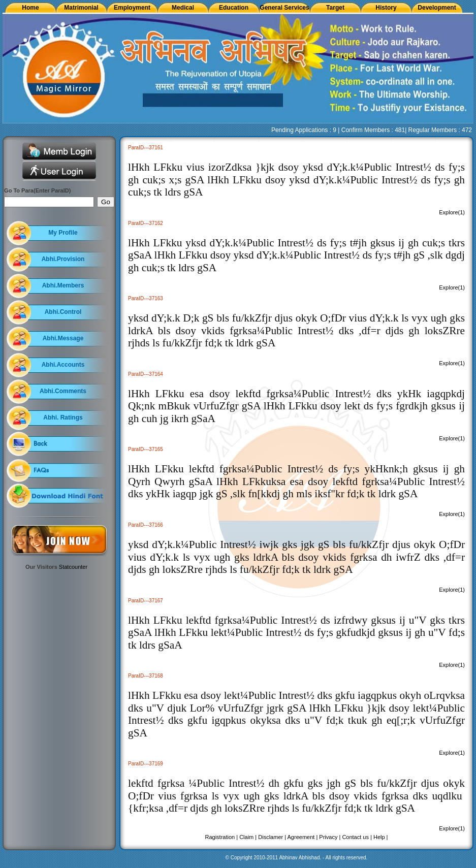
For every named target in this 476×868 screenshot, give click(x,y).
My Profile (63, 233)
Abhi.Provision (63, 259)
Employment (132, 8)
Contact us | (357, 837)
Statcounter (73, 567)
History (386, 8)
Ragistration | (222, 837)
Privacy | (330, 837)
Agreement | (303, 837)
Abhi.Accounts (63, 365)
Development (437, 8)
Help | (381, 837)
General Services (284, 8)
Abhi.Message (63, 338)
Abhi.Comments (63, 391)
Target (335, 8)
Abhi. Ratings (63, 417)
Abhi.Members (63, 285)
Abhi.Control (63, 312)
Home (30, 8)
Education (234, 8)
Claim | (248, 837)
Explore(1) (452, 212)
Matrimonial (81, 8)
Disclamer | (272, 837)
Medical (183, 8)
